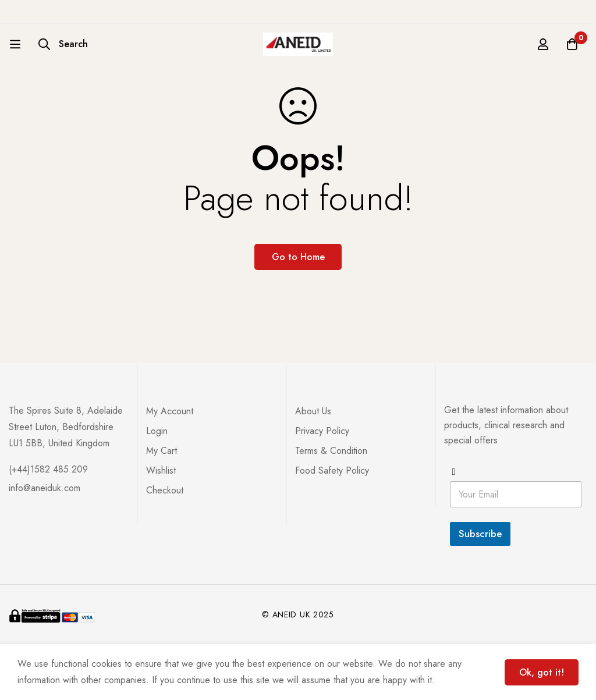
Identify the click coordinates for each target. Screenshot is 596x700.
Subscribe (480, 534)
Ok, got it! (542, 672)
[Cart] (572, 44)
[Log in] (543, 44)
